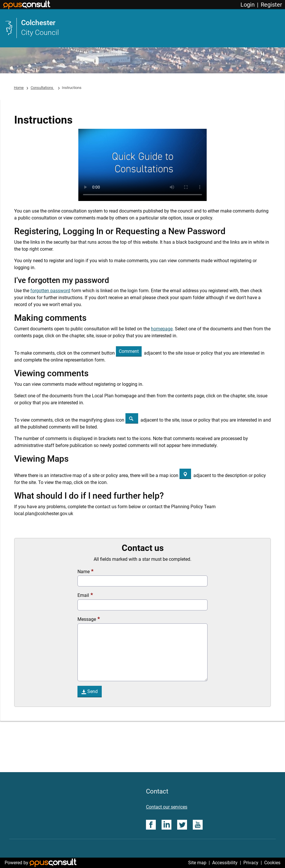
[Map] (185, 474)
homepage (162, 329)
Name (84, 572)
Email (83, 595)
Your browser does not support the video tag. (142, 165)
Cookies (272, 863)
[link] (142, 28)
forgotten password (50, 291)
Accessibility (225, 863)
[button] (129, 351)
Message (87, 619)
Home (19, 88)
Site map (197, 863)
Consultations (42, 88)
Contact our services (167, 807)
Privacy (251, 863)
